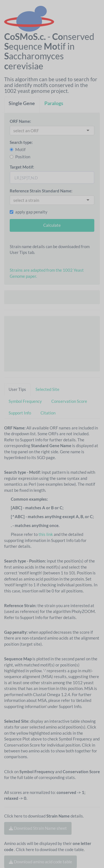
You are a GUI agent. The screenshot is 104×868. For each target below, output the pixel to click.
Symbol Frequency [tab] (25, 401)
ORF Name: (20, 121)
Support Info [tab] (20, 413)
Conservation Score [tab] (69, 401)
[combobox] (28, 131)
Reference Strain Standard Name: (41, 191)
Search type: (21, 142)
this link (46, 534)
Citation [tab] (48, 413)
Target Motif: (22, 167)
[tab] (22, 105)
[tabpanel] (52, 490)
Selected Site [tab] (47, 389)
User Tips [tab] (17, 389)
